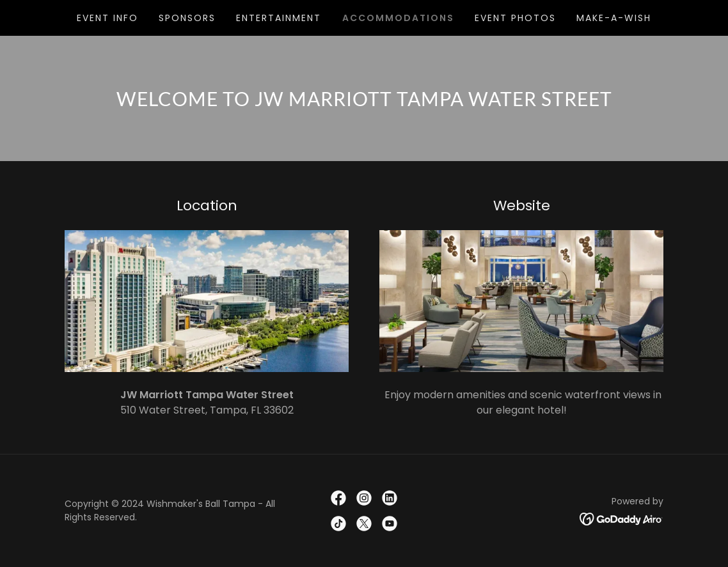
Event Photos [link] (515, 18)
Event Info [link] (107, 18)
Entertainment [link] (279, 18)
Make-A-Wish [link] (614, 18)
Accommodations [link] (398, 18)
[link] (338, 498)
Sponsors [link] (187, 18)
